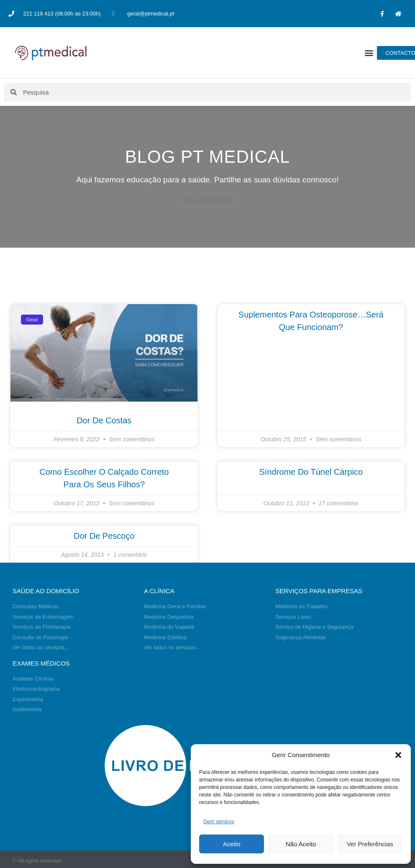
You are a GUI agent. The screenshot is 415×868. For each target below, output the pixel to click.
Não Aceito (301, 844)
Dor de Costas (104, 420)
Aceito (232, 844)
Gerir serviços (219, 822)
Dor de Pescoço (104, 536)
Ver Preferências (370, 844)
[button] (398, 755)
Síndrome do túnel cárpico (311, 472)
